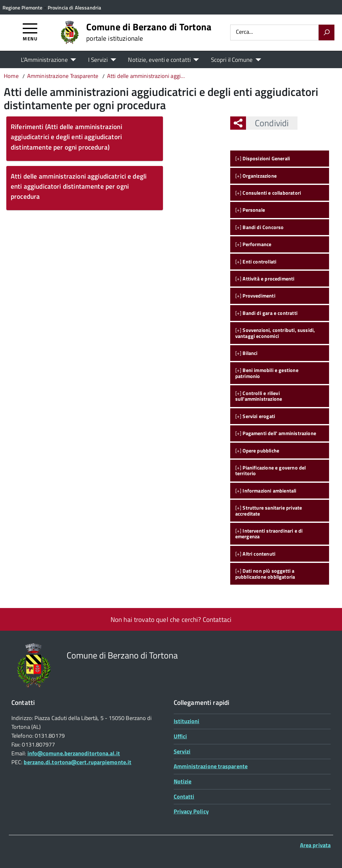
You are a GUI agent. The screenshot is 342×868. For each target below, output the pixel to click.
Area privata (315, 845)
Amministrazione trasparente (211, 766)
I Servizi (98, 59)
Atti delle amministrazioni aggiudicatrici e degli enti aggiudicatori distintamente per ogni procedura (79, 186)
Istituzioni (187, 721)
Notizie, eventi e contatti (159, 59)
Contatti (184, 797)
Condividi (267, 123)
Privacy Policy (191, 811)
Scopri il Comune (232, 59)
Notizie (183, 781)
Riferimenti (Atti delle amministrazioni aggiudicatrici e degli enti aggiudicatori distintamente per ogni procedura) (66, 137)
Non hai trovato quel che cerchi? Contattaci (171, 619)
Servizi (182, 751)
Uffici (180, 736)
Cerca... (244, 32)
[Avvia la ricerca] (327, 32)
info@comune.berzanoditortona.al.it (74, 753)
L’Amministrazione (44, 59)
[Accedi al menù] (30, 32)
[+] (263, 158)
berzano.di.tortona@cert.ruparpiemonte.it (78, 762)
